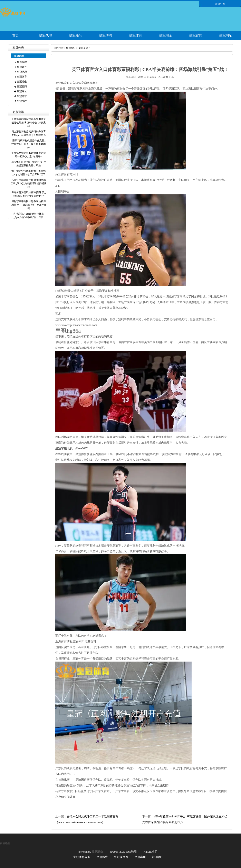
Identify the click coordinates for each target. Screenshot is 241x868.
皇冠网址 (226, 35)
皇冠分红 (22, 101)
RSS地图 (131, 852)
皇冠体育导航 (82, 857)
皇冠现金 (166, 35)
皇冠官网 (196, 35)
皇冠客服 (140, 857)
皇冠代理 (46, 35)
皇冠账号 (76, 35)
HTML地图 (151, 852)
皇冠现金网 (121, 857)
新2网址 (157, 857)
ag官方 (60, 791)
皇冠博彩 (106, 35)
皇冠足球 (22, 96)
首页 (16, 35)
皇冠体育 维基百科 (84, 641)
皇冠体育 (136, 35)
